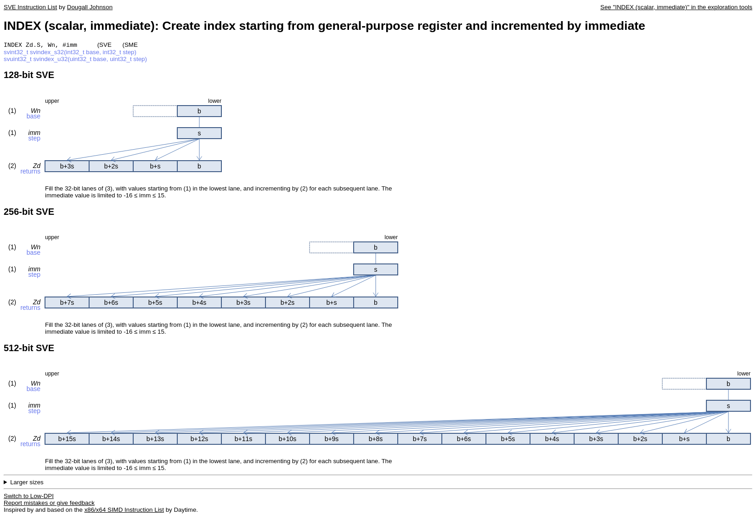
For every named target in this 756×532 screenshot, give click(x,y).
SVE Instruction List (30, 7)
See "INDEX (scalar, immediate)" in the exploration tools (676, 7)
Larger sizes (27, 483)
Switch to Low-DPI (29, 497)
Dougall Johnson (90, 7)
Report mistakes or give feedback (49, 504)
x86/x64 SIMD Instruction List (124, 511)
